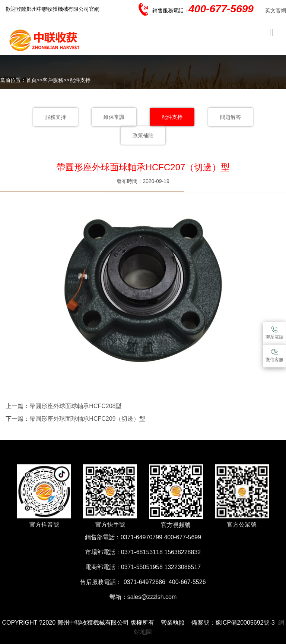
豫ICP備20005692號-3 (245, 623)
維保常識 (114, 117)
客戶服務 (53, 80)
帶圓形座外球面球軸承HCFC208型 (75, 406)
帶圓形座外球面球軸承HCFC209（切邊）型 (87, 419)
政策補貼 (143, 135)
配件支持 (80, 80)
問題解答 (231, 117)
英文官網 (276, 10)
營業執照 (173, 623)
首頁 (31, 80)
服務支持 (55, 117)
